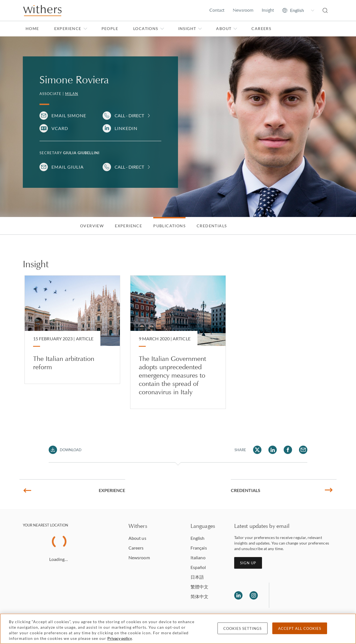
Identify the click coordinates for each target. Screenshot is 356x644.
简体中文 (199, 596)
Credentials (212, 226)
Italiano (198, 557)
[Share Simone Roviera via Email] (303, 450)
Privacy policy (120, 638)
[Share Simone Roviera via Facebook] (288, 450)
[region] (178, 629)
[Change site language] (298, 10)
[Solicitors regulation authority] (302, 595)
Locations (149, 28)
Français (199, 548)
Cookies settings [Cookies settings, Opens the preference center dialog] (243, 628)
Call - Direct (129, 115)
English (198, 538)
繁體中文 (199, 587)
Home (32, 28)
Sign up (248, 563)
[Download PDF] (65, 450)
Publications (169, 226)
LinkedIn (126, 128)
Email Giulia (68, 167)
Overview (92, 226)
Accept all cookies (300, 628)
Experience (71, 28)
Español (198, 567)
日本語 (197, 577)
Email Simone (69, 115)
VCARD (60, 128)
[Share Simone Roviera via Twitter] (257, 450)
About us (137, 538)
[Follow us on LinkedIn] (238, 595)
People (110, 28)
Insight (268, 10)
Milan (72, 94)
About (227, 28)
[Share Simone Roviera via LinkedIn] (273, 450)
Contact (217, 10)
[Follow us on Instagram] (254, 595)
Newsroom (243, 10)
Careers (261, 28)
